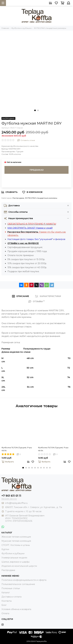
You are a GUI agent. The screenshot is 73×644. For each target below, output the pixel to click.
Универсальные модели (14, 558)
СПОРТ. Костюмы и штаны (16, 545)
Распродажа (18, 198)
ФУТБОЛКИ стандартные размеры (41, 198)
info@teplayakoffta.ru (16, 503)
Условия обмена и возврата (16, 609)
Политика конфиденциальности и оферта (24, 580)
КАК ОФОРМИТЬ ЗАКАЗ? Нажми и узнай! (30, 228)
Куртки (5, 549)
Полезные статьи (11, 588)
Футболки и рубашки (13, 553)
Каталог (6, 593)
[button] (35, 110)
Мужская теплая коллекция (16, 541)
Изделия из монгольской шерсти (19, 566)
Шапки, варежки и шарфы (15, 562)
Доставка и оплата (11, 597)
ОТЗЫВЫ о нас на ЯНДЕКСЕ (23, 243)
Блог (4, 605)
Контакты (7, 601)
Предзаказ (37, 170)
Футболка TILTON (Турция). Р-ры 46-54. (17, 449)
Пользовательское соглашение (18, 584)
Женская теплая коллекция (16, 537)
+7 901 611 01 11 (11, 496)
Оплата (5, 613)
